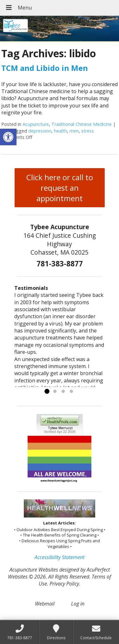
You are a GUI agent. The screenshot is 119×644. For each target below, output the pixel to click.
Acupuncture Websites (34, 570)
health (60, 131)
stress (88, 131)
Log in (78, 604)
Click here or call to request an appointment (60, 188)
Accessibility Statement (60, 557)
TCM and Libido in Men (45, 68)
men (74, 131)
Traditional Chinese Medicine (82, 124)
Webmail (45, 604)
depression (40, 131)
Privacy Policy (64, 584)
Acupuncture (36, 124)
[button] (8, 137)
